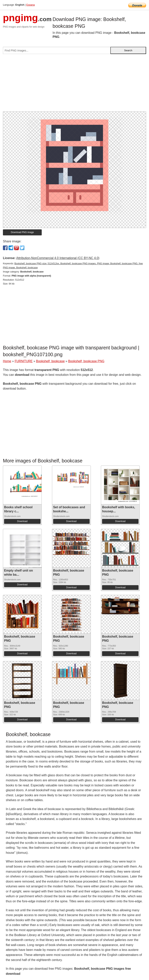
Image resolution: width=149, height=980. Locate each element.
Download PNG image (22, 232)
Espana (31, 5)
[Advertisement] (74, 84)
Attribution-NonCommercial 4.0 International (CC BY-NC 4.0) (58, 258)
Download (22, 521)
